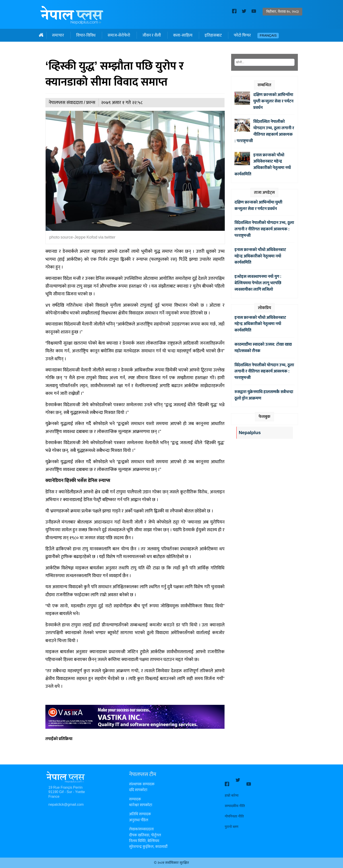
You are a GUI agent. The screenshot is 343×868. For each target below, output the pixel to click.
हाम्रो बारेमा (232, 792)
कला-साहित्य (183, 35)
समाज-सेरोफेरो (119, 35)
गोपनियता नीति (234, 812)
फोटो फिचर (242, 35)
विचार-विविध (86, 35)
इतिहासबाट (213, 35)
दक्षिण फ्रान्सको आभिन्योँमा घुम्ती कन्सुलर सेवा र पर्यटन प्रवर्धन (273, 101)
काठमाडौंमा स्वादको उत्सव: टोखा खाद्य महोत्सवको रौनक (263, 348)
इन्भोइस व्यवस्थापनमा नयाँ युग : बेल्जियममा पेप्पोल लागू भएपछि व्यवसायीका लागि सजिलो (258, 283)
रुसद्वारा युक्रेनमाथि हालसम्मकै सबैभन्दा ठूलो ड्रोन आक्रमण (264, 395)
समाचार (58, 35)
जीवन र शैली (152, 35)
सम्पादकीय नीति (235, 802)
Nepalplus (250, 433)
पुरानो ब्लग (232, 823)
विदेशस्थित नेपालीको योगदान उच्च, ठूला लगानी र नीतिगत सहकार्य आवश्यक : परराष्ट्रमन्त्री (264, 131)
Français (268, 36)
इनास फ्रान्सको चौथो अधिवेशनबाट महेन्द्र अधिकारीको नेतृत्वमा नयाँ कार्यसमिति (263, 165)
